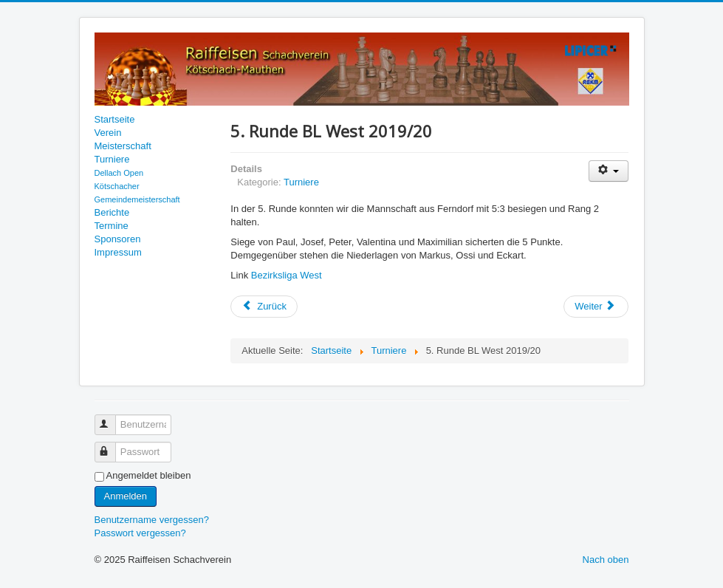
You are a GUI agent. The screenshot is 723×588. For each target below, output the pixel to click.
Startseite (115, 119)
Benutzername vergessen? (152, 520)
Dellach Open (119, 173)
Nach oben (606, 560)
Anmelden (126, 496)
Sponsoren (118, 239)
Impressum (118, 252)
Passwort (112, 446)
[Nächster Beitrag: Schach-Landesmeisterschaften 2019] (596, 307)
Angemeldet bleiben (149, 475)
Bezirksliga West (287, 275)
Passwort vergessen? (140, 533)
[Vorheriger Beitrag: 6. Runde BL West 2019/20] (264, 307)
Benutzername (112, 418)
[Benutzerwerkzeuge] (609, 171)
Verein (108, 133)
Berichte (112, 212)
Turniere (112, 159)
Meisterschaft (123, 146)
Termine (112, 226)
